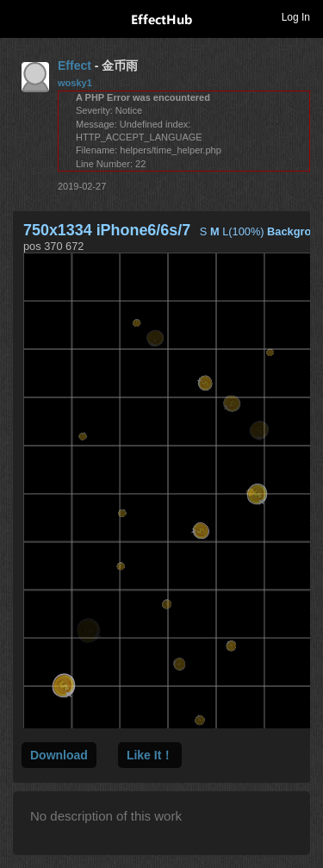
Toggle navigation (21, 16)
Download (59, 755)
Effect (75, 66)
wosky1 (75, 83)
